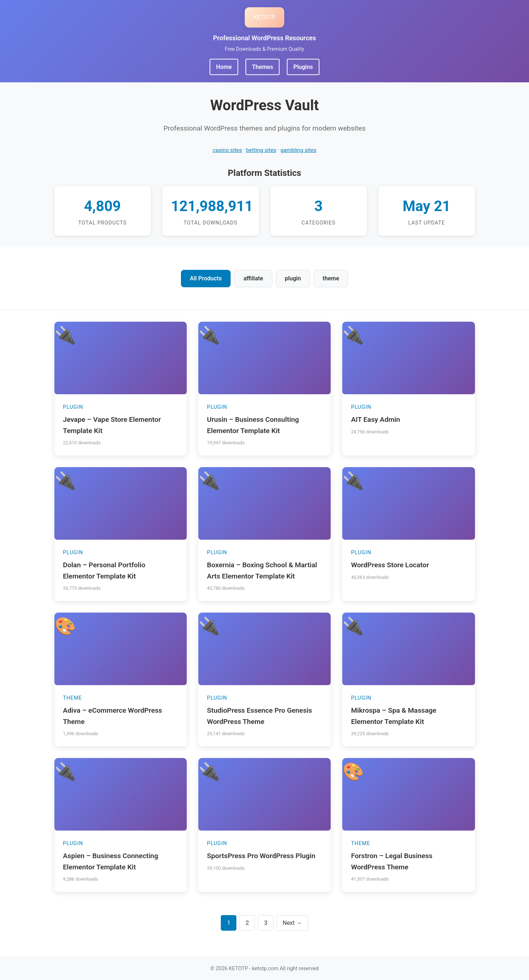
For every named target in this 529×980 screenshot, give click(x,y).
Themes (263, 67)
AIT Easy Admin (375, 419)
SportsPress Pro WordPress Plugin (261, 856)
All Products (206, 278)
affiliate (253, 278)
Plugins (303, 67)
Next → (292, 923)
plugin (293, 278)
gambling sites (299, 150)
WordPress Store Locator (390, 565)
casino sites (227, 150)
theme (331, 278)
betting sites (261, 150)
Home (224, 67)
